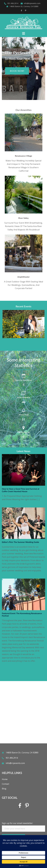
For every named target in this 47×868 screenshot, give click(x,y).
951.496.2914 (13, 3)
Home (5, 779)
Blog (4, 789)
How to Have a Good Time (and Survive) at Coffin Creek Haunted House (21, 490)
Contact (6, 784)
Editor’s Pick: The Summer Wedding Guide (20, 542)
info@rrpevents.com (32, 3)
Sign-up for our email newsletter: (17, 823)
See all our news (24, 673)
